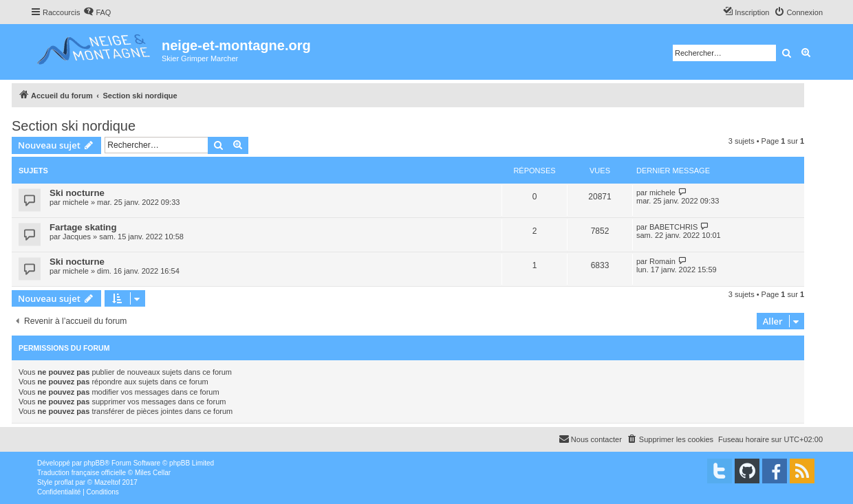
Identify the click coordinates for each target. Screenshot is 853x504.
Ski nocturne (77, 193)
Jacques (77, 237)
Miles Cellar (153, 473)
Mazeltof (107, 482)
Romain (662, 261)
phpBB (94, 463)
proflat (64, 482)
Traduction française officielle (82, 473)
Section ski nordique (74, 126)
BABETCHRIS (673, 227)
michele (76, 202)
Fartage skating (83, 227)
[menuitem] (97, 12)
